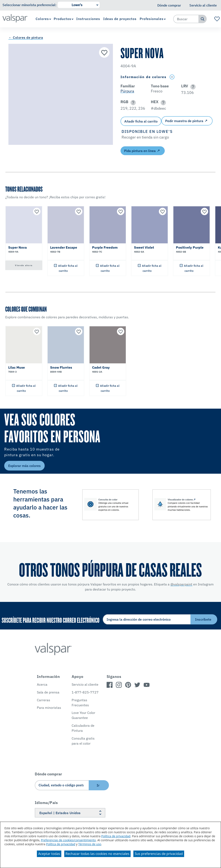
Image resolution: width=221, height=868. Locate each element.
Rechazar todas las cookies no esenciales (97, 854)
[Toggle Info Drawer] (172, 77)
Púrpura (127, 91)
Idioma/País (46, 803)
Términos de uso (90, 844)
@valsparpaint (181, 584)
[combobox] (186, 19)
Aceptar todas (49, 854)
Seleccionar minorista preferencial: (29, 5)
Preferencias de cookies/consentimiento (68, 840)
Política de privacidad (116, 836)
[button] (192, 87)
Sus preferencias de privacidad (159, 854)
